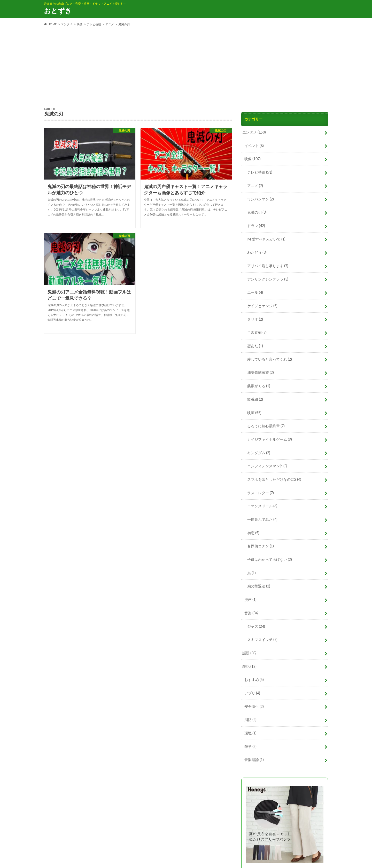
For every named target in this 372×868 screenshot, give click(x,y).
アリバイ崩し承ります (268, 265)
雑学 (250, 743)
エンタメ (254, 132)
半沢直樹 (257, 331)
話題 (249, 650)
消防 (250, 716)
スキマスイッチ (262, 637)
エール (255, 292)
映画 (254, 411)
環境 (250, 730)
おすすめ (254, 676)
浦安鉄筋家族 (261, 371)
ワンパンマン (261, 199)
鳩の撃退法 (259, 583)
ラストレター (261, 491)
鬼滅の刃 (257, 212)
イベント (254, 145)
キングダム (259, 451)
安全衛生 (254, 703)
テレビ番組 (260, 172)
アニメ (255, 185)
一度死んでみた (262, 517)
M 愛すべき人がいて (266, 238)
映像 (253, 159)
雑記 (249, 663)
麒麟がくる (259, 385)
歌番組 (255, 398)
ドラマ (256, 225)
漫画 (250, 597)
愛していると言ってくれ (270, 358)
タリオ (255, 318)
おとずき (58, 11)
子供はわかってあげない (270, 557)
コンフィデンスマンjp (267, 464)
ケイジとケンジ (262, 305)
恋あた (255, 344)
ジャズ (256, 623)
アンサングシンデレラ (268, 278)
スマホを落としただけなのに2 (274, 477)
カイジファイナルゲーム (270, 437)
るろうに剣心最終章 (266, 424)
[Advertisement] (186, 67)
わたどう (257, 252)
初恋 (253, 530)
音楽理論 (254, 756)
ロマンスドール (262, 504)
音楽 (251, 610)
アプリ (252, 690)
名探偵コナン (261, 544)
